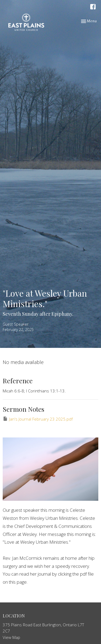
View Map (11, 637)
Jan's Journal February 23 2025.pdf (38, 419)
